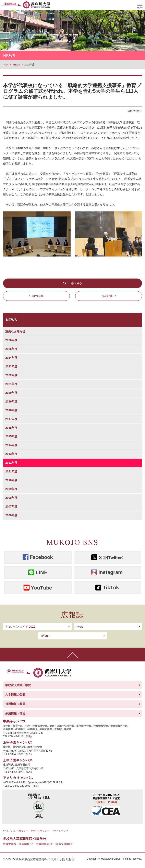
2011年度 (11, 471)
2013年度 (11, 454)
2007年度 (11, 506)
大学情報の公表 (15, 694)
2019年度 (11, 401)
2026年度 (11, 340)
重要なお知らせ (15, 331)
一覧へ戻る (75, 283)
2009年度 (11, 489)
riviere (80, 627)
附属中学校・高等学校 (16, 844)
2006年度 (11, 515)
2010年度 (11, 480)
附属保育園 (62, 844)
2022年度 (11, 375)
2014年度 (11, 445)
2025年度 (11, 349)
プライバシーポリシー (16, 831)
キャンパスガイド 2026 (20, 627)
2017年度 (11, 419)
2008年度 (11, 498)
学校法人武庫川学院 (18, 685)
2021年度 (11, 384)
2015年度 (11, 436)
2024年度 (11, 358)
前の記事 (38, 296)
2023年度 (11, 366)
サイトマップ (61, 831)
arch (45, 636)
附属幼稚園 (43, 844)
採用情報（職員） (17, 713)
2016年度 (11, 428)
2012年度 (11, 463)
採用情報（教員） (17, 704)
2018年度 (11, 410)
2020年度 (11, 393)
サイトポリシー (41, 831)
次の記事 (107, 296)
